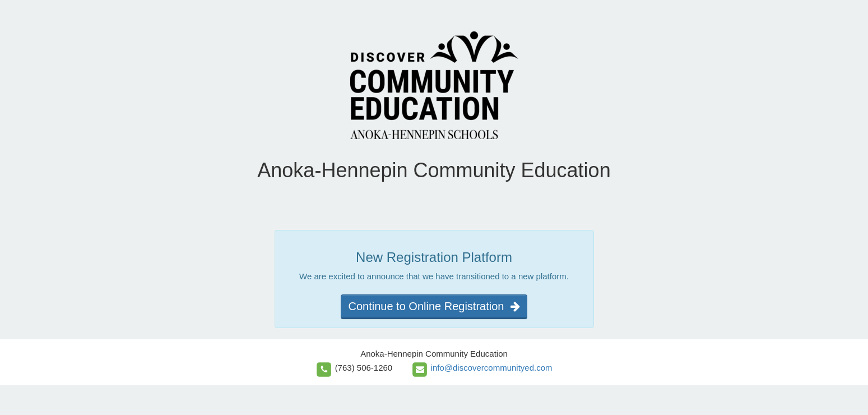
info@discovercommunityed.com (492, 368)
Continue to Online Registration (434, 306)
